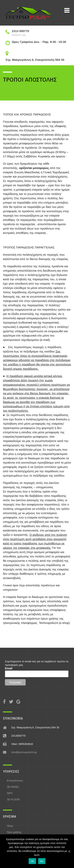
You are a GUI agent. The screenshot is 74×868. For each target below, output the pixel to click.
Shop (10, 826)
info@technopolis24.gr (24, 752)
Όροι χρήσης (14, 832)
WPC (10, 793)
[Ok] (69, 851)
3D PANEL (13, 787)
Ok (32, 861)
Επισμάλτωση (15, 781)
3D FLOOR (13, 799)
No (42, 861)
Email (9, 668)
